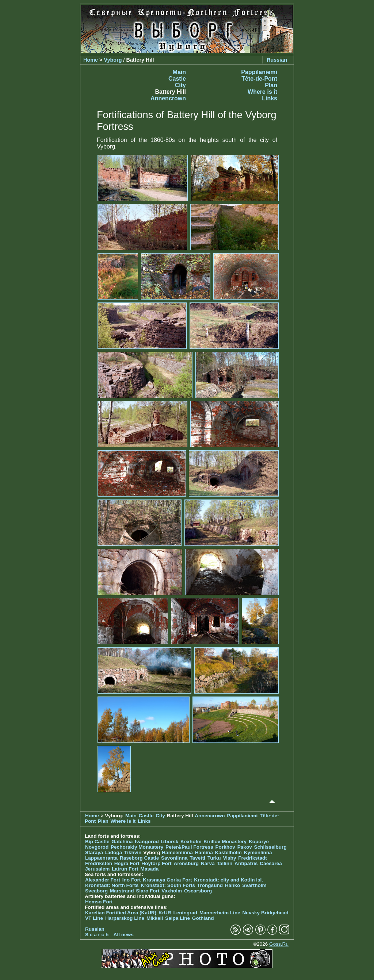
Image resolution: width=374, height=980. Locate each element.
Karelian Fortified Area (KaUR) (121, 913)
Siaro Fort (148, 891)
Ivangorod (147, 842)
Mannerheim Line (220, 913)
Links (270, 98)
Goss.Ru (279, 944)
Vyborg (113, 60)
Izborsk (170, 842)
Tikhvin (133, 852)
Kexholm (191, 842)
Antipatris (246, 863)
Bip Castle (97, 842)
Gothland (203, 918)
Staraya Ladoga (104, 852)
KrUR (165, 913)
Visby (229, 858)
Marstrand (122, 891)
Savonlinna (174, 858)
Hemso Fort (99, 902)
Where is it (262, 92)
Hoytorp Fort (156, 863)
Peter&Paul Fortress (189, 847)
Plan (271, 85)
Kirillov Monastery (225, 842)
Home (91, 60)
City (180, 85)
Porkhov (225, 847)
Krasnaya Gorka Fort (167, 880)
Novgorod (97, 847)
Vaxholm (172, 891)
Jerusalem (97, 869)
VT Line (94, 918)
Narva (208, 863)
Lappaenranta (101, 858)
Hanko (233, 885)
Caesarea (271, 863)
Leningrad (185, 913)
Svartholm (254, 885)
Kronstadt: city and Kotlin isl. (228, 880)
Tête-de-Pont (259, 79)
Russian (277, 60)
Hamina (204, 852)
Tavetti (197, 858)
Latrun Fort (125, 869)
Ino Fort (132, 880)
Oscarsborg (198, 891)
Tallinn (225, 863)
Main (179, 72)
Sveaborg (96, 891)
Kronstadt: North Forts (112, 885)
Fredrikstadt (253, 858)
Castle (177, 79)
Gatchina (122, 842)
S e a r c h (97, 935)
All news (124, 935)
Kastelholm (228, 852)
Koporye (259, 842)
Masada (149, 869)
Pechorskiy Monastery (137, 847)
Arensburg (186, 863)
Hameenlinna (177, 852)
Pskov (245, 847)
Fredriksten (99, 863)
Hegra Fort (127, 863)
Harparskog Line (125, 918)
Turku (214, 858)
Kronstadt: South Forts (168, 885)
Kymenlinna (258, 852)
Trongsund (210, 885)
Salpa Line (178, 918)
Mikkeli (155, 918)
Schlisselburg (270, 847)
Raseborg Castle (139, 858)
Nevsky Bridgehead (266, 913)
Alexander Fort (103, 880)
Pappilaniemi (259, 72)
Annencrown (168, 98)
